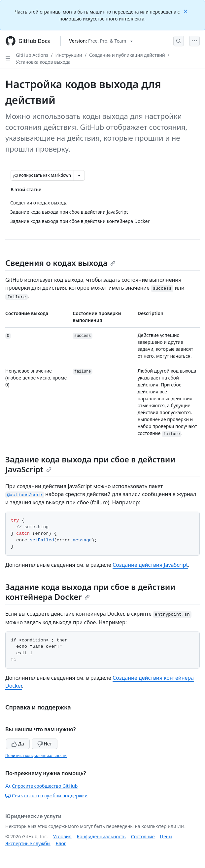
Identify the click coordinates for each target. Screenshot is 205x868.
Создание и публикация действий (127, 55)
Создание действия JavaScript (150, 565)
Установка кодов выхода (43, 62)
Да (18, 744)
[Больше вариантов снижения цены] (79, 175)
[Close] (186, 11)
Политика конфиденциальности (36, 756)
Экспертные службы (28, 843)
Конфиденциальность (101, 836)
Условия (62, 836)
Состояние (143, 836)
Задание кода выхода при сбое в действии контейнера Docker (90, 592)
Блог (61, 843)
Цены (166, 836)
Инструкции (69, 55)
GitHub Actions (32, 55)
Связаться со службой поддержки (46, 796)
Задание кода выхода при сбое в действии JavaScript (90, 464)
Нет (45, 744)
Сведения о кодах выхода (60, 263)
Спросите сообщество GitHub (41, 786)
